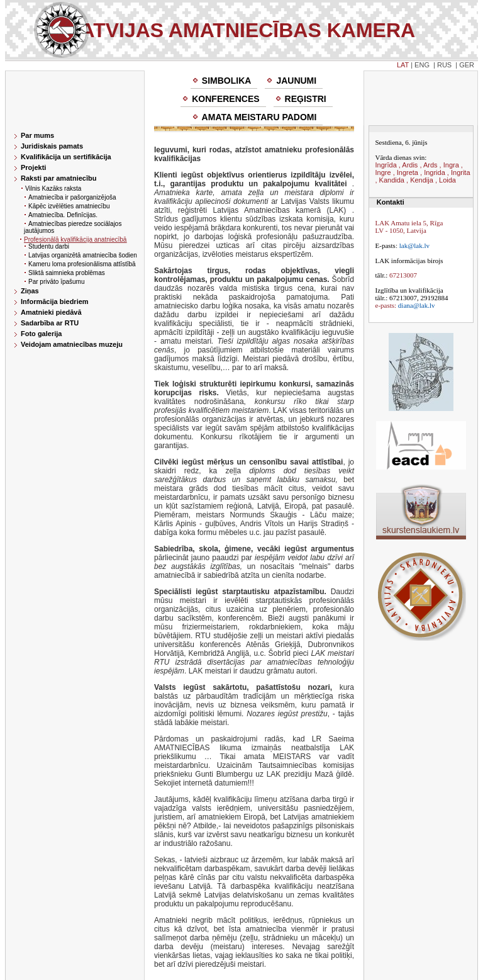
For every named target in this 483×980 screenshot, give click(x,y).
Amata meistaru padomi (259, 117)
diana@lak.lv (417, 305)
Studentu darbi (49, 246)
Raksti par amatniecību (58, 178)
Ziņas (30, 291)
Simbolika (227, 81)
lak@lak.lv (414, 245)
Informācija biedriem (55, 301)
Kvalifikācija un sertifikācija (66, 157)
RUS (444, 65)
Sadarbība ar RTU (50, 323)
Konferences (225, 99)
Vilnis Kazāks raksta (53, 189)
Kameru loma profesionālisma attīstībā (82, 264)
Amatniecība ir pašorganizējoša (72, 197)
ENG (422, 65)
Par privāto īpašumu (57, 282)
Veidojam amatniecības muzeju (72, 344)
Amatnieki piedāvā (51, 312)
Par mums (37, 135)
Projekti (33, 167)
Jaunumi (296, 81)
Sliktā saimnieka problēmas (67, 273)
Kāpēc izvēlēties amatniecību (69, 206)
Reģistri (306, 99)
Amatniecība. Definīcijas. (63, 215)
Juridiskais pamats (52, 146)
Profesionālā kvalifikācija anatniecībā (75, 239)
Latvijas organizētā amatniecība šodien (83, 255)
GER (467, 65)
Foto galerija (41, 334)
